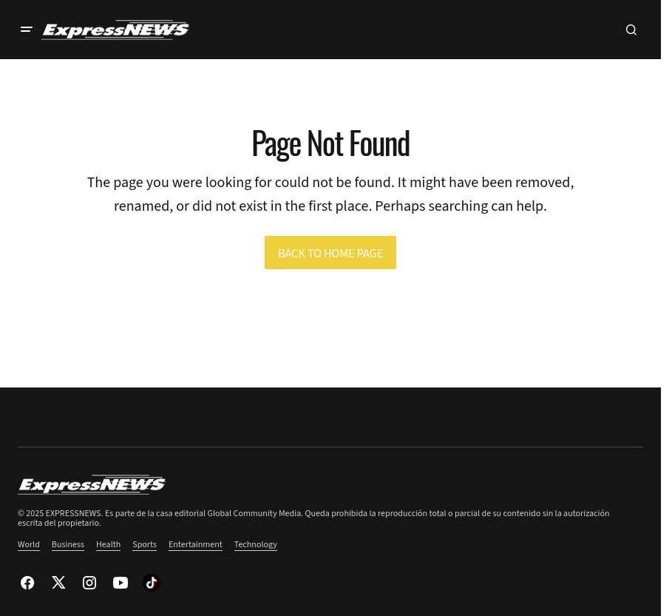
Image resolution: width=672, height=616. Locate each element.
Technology (256, 545)
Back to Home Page (330, 254)
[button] (27, 30)
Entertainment (196, 545)
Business (68, 545)
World (29, 545)
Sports (145, 545)
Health (108, 545)
